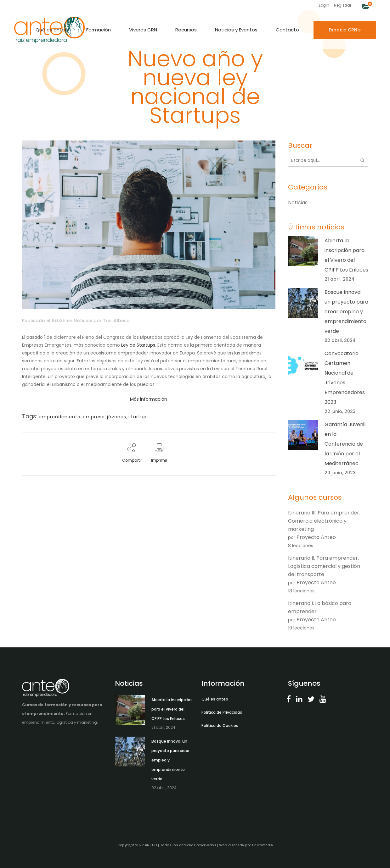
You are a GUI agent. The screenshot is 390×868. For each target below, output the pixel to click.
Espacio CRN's (345, 30)
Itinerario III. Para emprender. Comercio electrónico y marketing (324, 521)
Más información (149, 399)
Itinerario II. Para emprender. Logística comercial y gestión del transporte (324, 566)
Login (324, 5)
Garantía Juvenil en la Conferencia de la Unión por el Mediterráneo (345, 444)
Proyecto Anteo (316, 537)
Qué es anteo (215, 699)
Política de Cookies (220, 725)
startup (138, 417)
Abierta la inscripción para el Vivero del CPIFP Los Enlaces (172, 709)
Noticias (83, 321)
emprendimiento (60, 417)
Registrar (343, 5)
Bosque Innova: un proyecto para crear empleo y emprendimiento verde (346, 312)
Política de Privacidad (222, 712)
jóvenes (117, 417)
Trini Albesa (116, 321)
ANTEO (151, 845)
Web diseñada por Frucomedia (246, 845)
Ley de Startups (138, 345)
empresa (94, 417)
